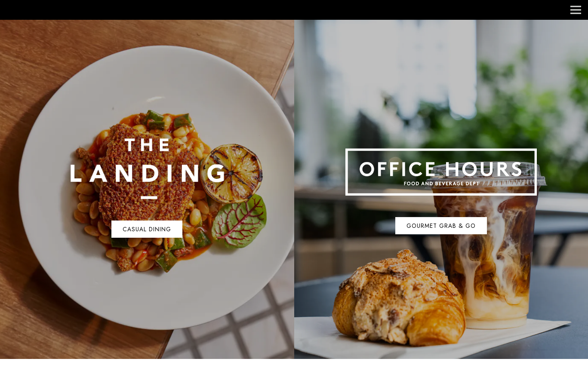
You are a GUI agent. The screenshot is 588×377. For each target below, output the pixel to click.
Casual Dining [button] (147, 229)
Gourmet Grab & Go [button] (441, 226)
